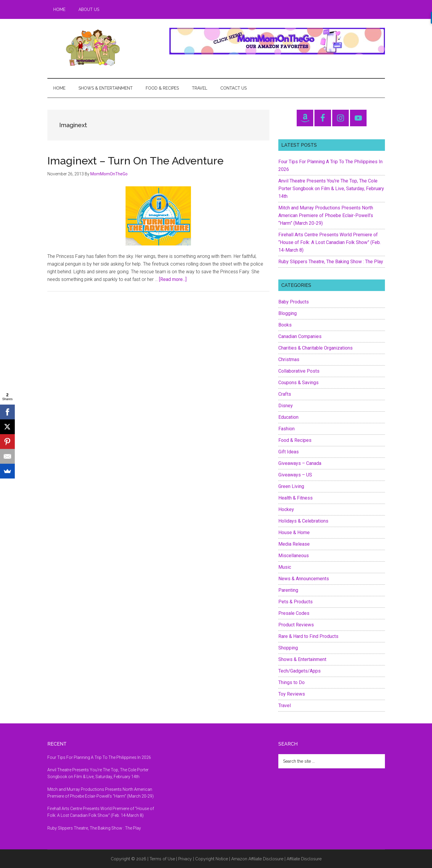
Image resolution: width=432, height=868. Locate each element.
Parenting (288, 590)
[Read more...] (173, 279)
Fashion (286, 429)
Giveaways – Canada (300, 463)
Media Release (294, 544)
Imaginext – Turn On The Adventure (135, 161)
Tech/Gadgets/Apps (299, 671)
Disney (286, 406)
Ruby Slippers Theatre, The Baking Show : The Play (331, 262)
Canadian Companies (300, 336)
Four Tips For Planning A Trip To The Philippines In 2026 (99, 757)
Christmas (289, 359)
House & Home (294, 532)
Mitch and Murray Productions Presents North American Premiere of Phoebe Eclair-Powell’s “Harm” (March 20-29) (326, 215)
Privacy (185, 859)
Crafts (285, 394)
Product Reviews (296, 625)
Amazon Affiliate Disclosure (257, 859)
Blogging (288, 313)
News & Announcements (304, 579)
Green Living (291, 486)
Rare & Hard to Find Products (308, 636)
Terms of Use (162, 859)
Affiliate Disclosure (304, 859)
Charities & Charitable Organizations (315, 348)
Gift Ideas (289, 452)
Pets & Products (296, 602)
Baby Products (294, 302)
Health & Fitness (296, 498)
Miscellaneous (294, 556)
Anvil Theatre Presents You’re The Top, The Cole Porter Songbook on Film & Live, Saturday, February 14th (331, 189)
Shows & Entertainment (302, 659)
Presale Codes (294, 613)
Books (285, 325)
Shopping (288, 648)
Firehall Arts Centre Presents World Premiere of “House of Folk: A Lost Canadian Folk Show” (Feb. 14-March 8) (330, 242)
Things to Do (292, 682)
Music (285, 567)
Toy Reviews (292, 694)
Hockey (286, 509)
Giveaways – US (295, 475)
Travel (285, 705)
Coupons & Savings (298, 383)
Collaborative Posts (299, 371)
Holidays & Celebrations (303, 521)
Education (288, 417)
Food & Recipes (295, 440)
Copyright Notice (212, 859)
